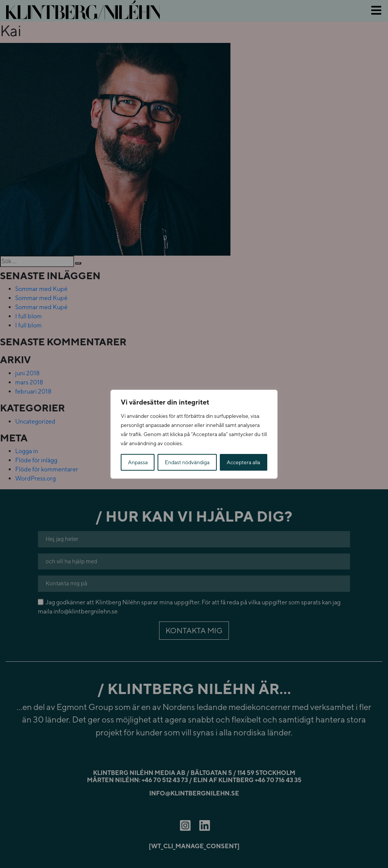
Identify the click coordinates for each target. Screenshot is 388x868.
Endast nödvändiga (187, 462)
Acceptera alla (243, 462)
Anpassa (138, 462)
